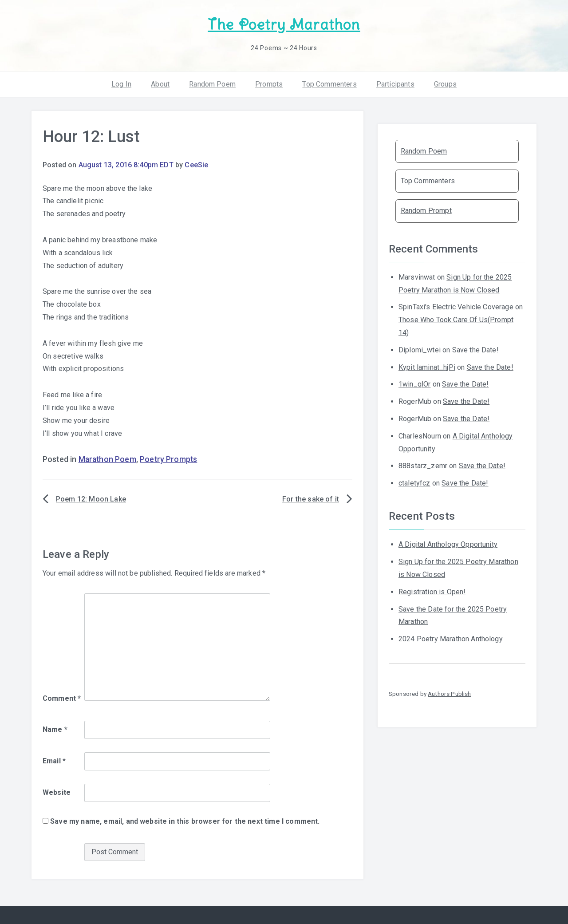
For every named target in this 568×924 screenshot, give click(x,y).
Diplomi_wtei (420, 350)
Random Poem (212, 84)
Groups (445, 84)
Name (55, 729)
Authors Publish (449, 694)
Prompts (269, 84)
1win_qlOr (414, 384)
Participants (395, 84)
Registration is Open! (432, 592)
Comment (62, 698)
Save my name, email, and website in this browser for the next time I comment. (185, 821)
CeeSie (196, 165)
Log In (121, 84)
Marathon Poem (107, 459)
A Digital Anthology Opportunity (448, 544)
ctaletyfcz (414, 483)
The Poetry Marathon (284, 25)
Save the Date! (475, 350)
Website (57, 792)
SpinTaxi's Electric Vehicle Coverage (456, 307)
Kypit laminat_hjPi (427, 367)
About (160, 84)
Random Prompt (426, 211)
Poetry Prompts (168, 459)
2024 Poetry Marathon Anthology (451, 639)
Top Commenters (329, 84)
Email (54, 761)
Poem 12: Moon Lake (91, 499)
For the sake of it (311, 499)
